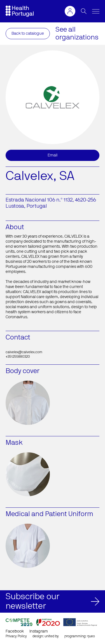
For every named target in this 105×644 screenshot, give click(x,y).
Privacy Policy (16, 636)
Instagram (39, 631)
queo (91, 636)
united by (52, 636)
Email (53, 155)
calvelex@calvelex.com (24, 352)
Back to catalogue (28, 34)
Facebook (15, 631)
